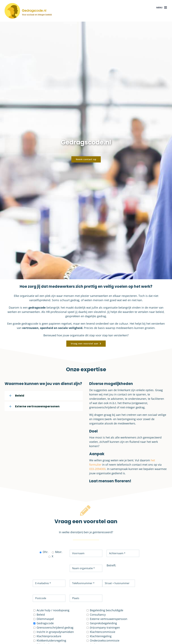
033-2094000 (97, 469)
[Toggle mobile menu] (166, 7)
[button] (44, 396)
